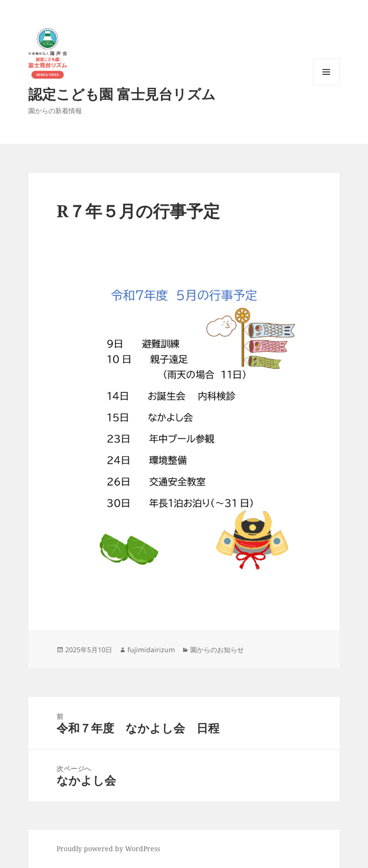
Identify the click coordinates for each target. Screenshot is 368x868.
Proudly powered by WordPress (108, 849)
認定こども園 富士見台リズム (122, 94)
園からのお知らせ (217, 650)
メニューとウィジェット (326, 85)
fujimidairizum (151, 650)
